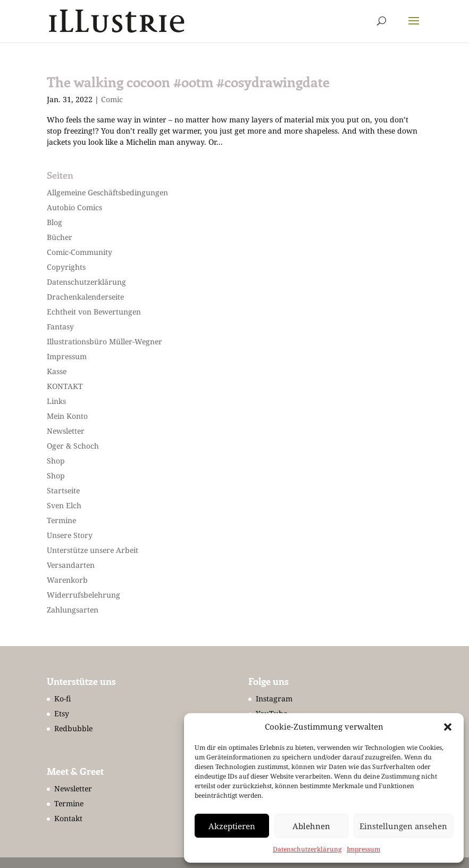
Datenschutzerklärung (307, 849)
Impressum (363, 849)
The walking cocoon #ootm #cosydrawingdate (188, 82)
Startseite (63, 490)
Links (56, 401)
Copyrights (66, 267)
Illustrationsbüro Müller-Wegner (104, 341)
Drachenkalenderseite (85, 297)
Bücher (60, 237)
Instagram (274, 698)
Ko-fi (62, 698)
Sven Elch (64, 505)
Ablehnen (311, 826)
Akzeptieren (232, 826)
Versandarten (71, 565)
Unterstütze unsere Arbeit (93, 550)
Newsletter (66, 431)
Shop (56, 461)
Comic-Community (79, 252)
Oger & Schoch (73, 446)
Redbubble (73, 728)
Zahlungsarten (73, 610)
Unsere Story (70, 535)
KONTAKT (65, 386)
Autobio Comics (74, 207)
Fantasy (60, 326)
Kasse (57, 371)
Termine (61, 520)
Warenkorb (67, 580)
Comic (112, 99)
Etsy (62, 713)
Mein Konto (67, 416)
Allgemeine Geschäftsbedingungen (107, 192)
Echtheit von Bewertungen (94, 312)
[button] (448, 727)
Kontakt (68, 818)
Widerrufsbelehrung (83, 595)
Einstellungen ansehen (403, 826)
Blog (55, 222)
